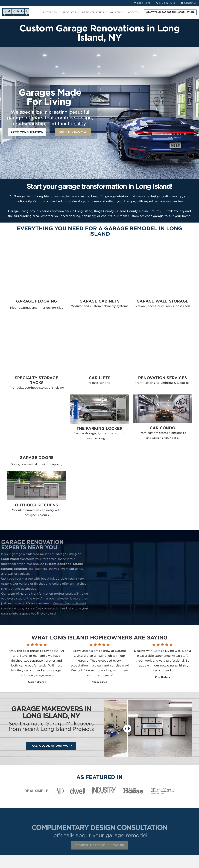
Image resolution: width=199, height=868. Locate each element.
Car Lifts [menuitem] (107, 811)
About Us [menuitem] (139, 807)
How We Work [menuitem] (142, 811)
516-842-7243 (165, 3)
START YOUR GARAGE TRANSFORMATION (170, 12)
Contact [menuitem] (138, 802)
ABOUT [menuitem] (132, 12)
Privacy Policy (54, 848)
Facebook (175, 793)
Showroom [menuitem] (140, 793)
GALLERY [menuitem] (116, 12)
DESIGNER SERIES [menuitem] (93, 12)
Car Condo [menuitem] (108, 829)
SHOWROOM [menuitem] (50, 12)
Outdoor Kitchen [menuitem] (112, 834)
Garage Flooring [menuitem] (111, 793)
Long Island (142, 3)
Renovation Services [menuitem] (114, 816)
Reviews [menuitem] (138, 798)
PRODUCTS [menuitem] (69, 12)
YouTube (174, 811)
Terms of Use (72, 848)
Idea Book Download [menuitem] (146, 816)
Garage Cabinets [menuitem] (112, 798)
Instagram (175, 798)
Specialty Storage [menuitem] (112, 807)
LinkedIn (174, 802)
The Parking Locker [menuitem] (113, 825)
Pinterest (174, 807)
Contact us (188, 3)
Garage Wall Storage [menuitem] (114, 802)
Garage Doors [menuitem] (110, 820)
